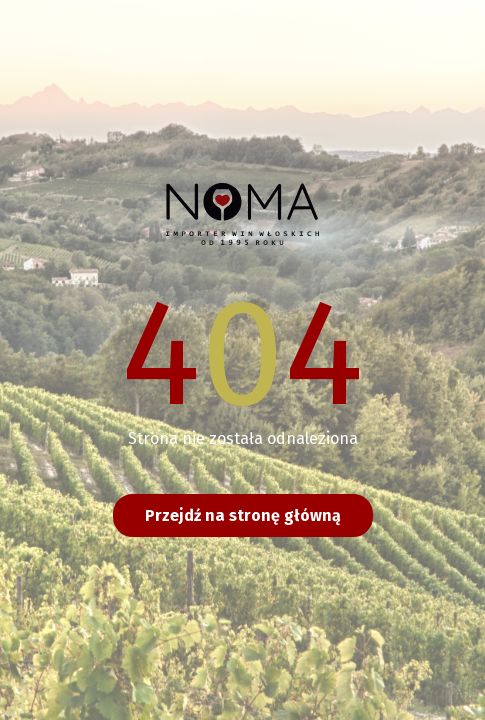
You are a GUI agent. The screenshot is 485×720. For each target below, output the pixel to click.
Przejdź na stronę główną (243, 515)
